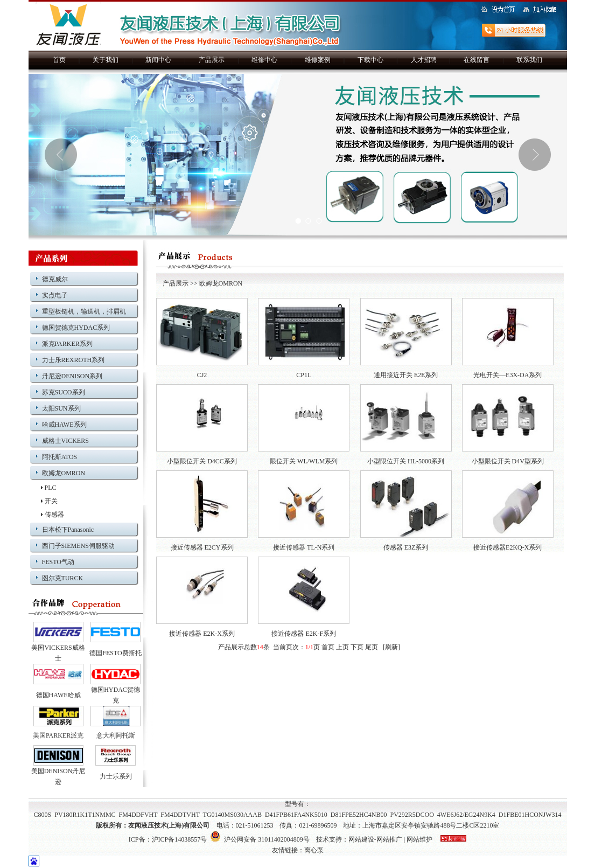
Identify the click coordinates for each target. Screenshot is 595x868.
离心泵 (314, 850)
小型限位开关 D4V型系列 (508, 461)
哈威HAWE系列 (64, 425)
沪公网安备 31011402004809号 (260, 839)
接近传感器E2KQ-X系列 (507, 547)
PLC (51, 488)
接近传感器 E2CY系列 (202, 547)
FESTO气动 (58, 562)
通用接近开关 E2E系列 (406, 375)
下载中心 (370, 60)
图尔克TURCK (63, 578)
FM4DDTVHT (180, 815)
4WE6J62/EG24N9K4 (466, 815)
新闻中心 (158, 60)
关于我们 (106, 60)
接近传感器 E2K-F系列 (304, 634)
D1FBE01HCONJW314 (530, 815)
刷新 (391, 647)
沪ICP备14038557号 (180, 839)
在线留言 (477, 60)
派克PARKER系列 (67, 344)
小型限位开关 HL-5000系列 (406, 461)
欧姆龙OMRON (64, 473)
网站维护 (419, 839)
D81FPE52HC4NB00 (359, 815)
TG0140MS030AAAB (232, 815)
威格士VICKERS (65, 441)
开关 (51, 501)
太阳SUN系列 (61, 408)
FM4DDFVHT (138, 815)
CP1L (304, 375)
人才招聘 (424, 60)
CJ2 (202, 375)
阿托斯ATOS (60, 457)
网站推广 (389, 839)
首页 (59, 60)
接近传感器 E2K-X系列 (202, 634)
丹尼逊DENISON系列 (72, 376)
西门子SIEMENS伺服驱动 (78, 546)
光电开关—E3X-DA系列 (507, 375)
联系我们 (529, 60)
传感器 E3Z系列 (406, 547)
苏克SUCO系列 (64, 392)
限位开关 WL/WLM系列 (304, 461)
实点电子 (55, 295)
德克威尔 (55, 279)
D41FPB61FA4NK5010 (296, 815)
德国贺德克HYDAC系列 (76, 328)
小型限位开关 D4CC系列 (202, 461)
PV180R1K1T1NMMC (85, 815)
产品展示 (212, 60)
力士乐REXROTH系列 (73, 360)
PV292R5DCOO (412, 815)
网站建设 (361, 839)
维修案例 (318, 60)
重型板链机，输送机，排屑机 (84, 311)
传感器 (54, 515)
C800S (43, 815)
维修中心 (264, 60)
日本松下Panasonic (68, 530)
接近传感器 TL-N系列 (304, 547)
